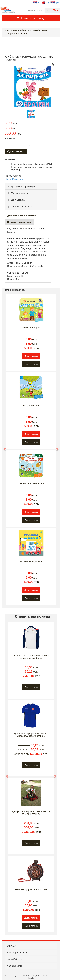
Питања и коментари (19, 222)
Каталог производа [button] (31, 18)
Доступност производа (21, 186)
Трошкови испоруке (19, 193)
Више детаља (32, 364)
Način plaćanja (14, 966)
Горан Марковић (14, 179)
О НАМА (11, 946)
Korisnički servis (15, 959)
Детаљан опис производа (22, 215)
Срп (55, 2)
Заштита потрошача (20, 207)
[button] (3, 448)
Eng (46, 2)
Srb (37, 2)
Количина (10, 138)
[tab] (31, 186)
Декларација (16, 200)
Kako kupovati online (17, 953)
